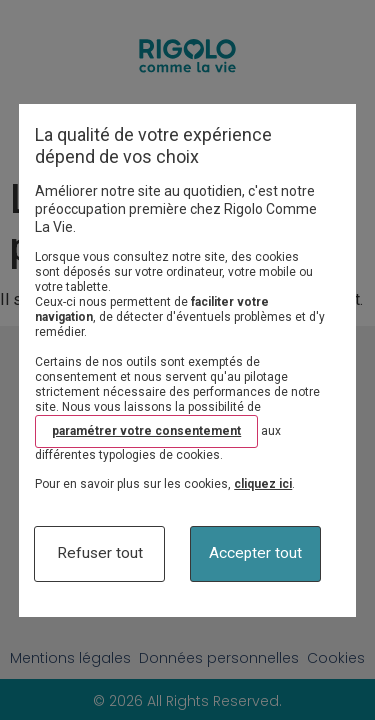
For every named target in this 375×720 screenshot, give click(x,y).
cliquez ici (263, 484)
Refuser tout (100, 553)
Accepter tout (255, 553)
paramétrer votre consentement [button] (146, 431)
